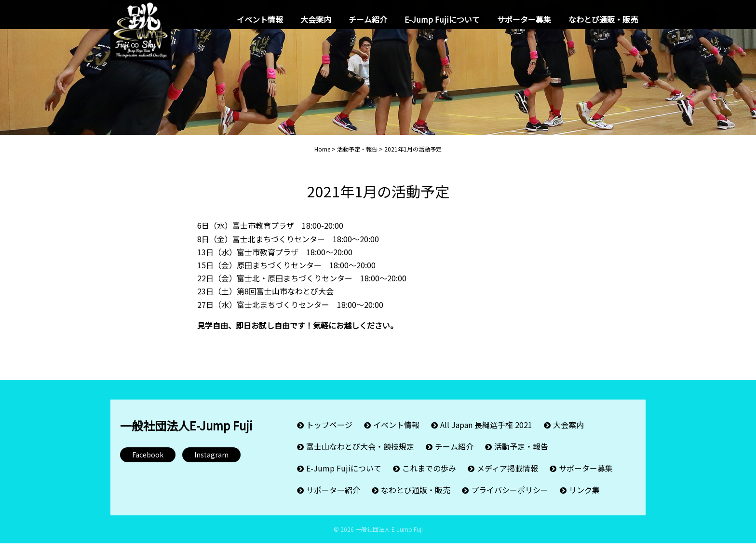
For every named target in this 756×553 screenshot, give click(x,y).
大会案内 (316, 19)
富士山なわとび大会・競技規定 (360, 456)
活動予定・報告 (521, 456)
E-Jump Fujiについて (442, 19)
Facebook (148, 464)
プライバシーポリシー (510, 499)
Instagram (211, 464)
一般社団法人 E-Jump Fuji (389, 539)
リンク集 (584, 499)
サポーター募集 (524, 19)
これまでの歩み (429, 478)
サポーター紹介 (333, 499)
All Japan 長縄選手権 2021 (486, 434)
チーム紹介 (368, 19)
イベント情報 (260, 19)
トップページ (329, 434)
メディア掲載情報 (507, 478)
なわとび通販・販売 (603, 19)
